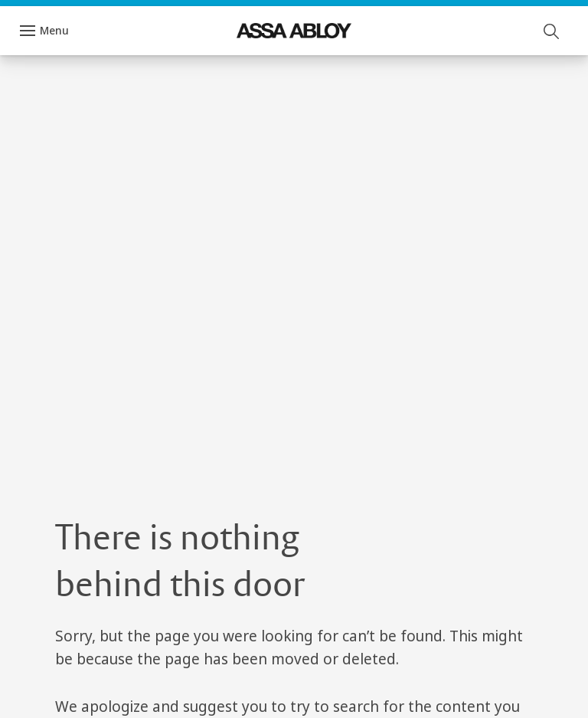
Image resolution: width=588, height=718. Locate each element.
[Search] (552, 31)
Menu (54, 30)
